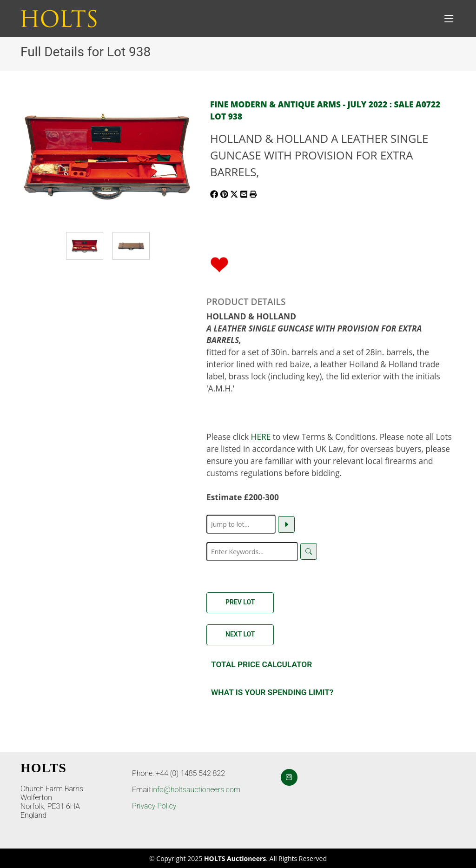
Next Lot (240, 634)
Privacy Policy (154, 806)
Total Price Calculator (261, 664)
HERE (261, 437)
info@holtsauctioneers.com (196, 790)
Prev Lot (240, 602)
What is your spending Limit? (272, 692)
